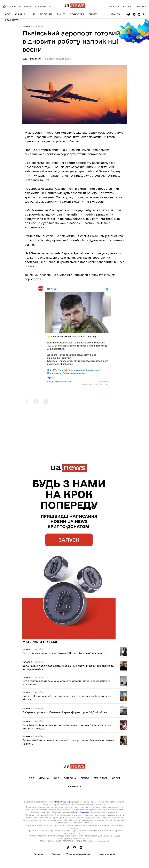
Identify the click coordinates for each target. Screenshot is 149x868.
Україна (20, 14)
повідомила (101, 150)
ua (126, 14)
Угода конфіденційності (78, 854)
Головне (27, 27)
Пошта (116, 14)
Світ (8, 14)
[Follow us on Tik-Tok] (129, 15)
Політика (46, 14)
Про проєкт (40, 854)
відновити (115, 236)
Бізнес (61, 14)
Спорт (93, 14)
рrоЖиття (12, 20)
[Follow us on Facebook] (134, 15)
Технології (77, 14)
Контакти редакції (106, 854)
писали (45, 275)
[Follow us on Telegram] (139, 15)
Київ (33, 14)
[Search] (144, 14)
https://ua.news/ (63, 802)
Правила (56, 854)
